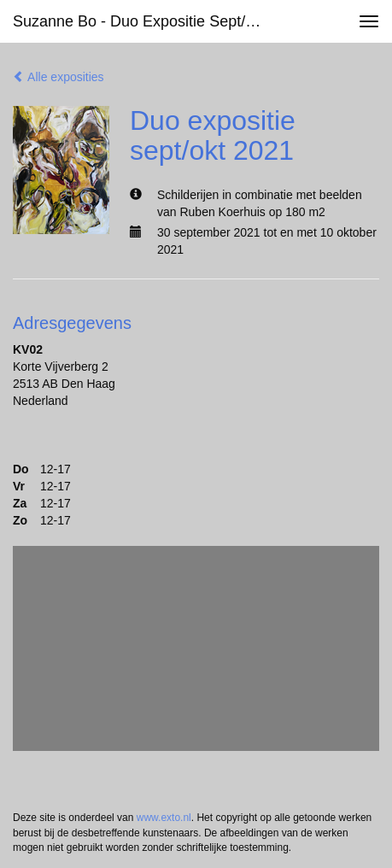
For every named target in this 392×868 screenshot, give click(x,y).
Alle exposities (59, 77)
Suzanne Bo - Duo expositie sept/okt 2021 (149, 21)
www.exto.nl (164, 818)
